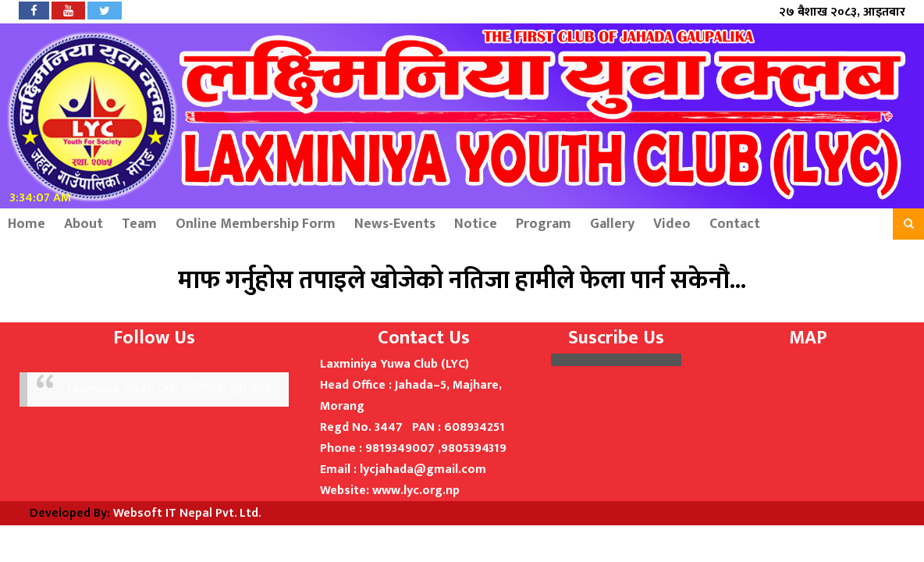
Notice (476, 224)
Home (27, 224)
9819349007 (400, 448)
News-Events (395, 224)
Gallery (612, 224)
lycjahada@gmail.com (423, 470)
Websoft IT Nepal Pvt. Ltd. (187, 513)
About (84, 224)
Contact (735, 224)
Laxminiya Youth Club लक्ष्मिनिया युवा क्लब (169, 389)
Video (672, 224)
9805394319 (474, 448)
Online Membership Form (256, 224)
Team (139, 224)
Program (544, 224)
